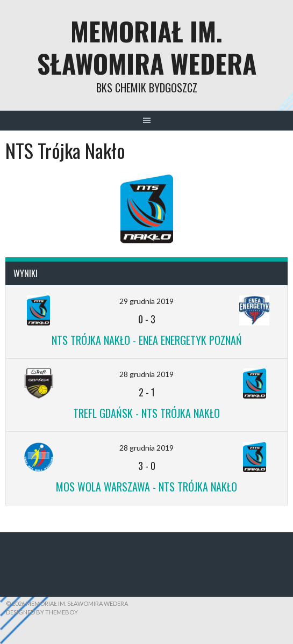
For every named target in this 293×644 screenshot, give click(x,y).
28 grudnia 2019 (146, 374)
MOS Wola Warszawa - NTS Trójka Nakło (146, 487)
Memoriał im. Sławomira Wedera (147, 47)
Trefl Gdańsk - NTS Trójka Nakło (146, 413)
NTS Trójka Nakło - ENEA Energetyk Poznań (147, 340)
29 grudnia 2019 (146, 301)
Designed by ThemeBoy (42, 612)
